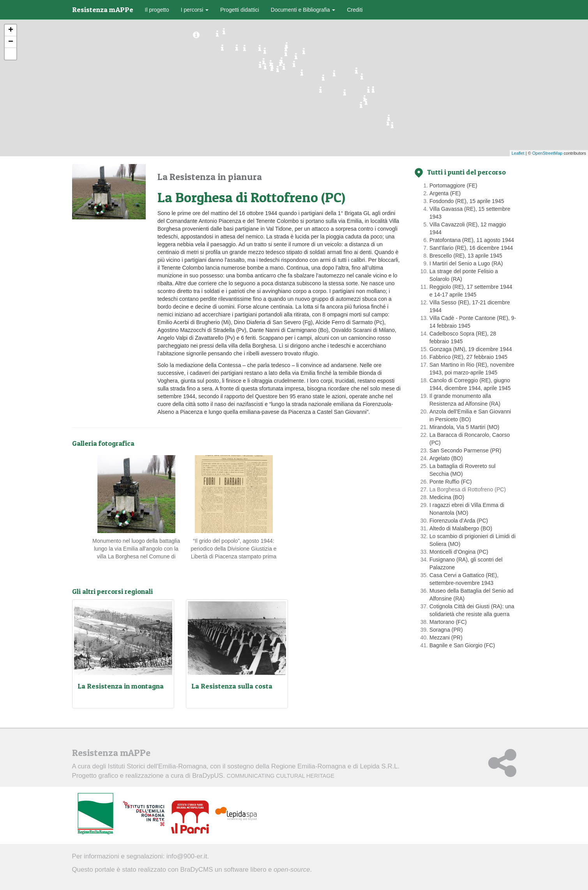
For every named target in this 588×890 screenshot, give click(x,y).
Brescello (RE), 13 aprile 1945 (466, 256)
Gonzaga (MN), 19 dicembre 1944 (471, 349)
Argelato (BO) (446, 458)
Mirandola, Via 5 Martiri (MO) (464, 427)
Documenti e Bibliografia (303, 10)
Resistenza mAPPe (103, 10)
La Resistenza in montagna (121, 686)
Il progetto (157, 10)
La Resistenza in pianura (210, 177)
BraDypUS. (263, 776)
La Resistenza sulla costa (232, 686)
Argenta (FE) (445, 193)
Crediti (355, 10)
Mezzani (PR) (446, 637)
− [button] (11, 42)
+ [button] (11, 30)
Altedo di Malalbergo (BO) (461, 528)
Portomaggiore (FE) (453, 185)
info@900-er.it (187, 856)
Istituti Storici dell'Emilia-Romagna (157, 766)
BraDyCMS (196, 870)
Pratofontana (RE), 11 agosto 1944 (472, 240)
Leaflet (518, 153)
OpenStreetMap (547, 153)
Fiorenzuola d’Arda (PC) (459, 521)
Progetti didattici (240, 10)
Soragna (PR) (446, 630)
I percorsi (195, 10)
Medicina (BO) (447, 497)
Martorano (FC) (448, 622)
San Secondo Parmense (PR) (465, 450)
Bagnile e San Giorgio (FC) (462, 645)
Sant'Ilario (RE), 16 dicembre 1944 (471, 248)
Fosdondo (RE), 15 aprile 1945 (467, 201)
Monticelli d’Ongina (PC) (459, 552)
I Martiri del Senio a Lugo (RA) (466, 263)
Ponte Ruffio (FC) (451, 482)
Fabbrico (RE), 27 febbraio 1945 (468, 357)
